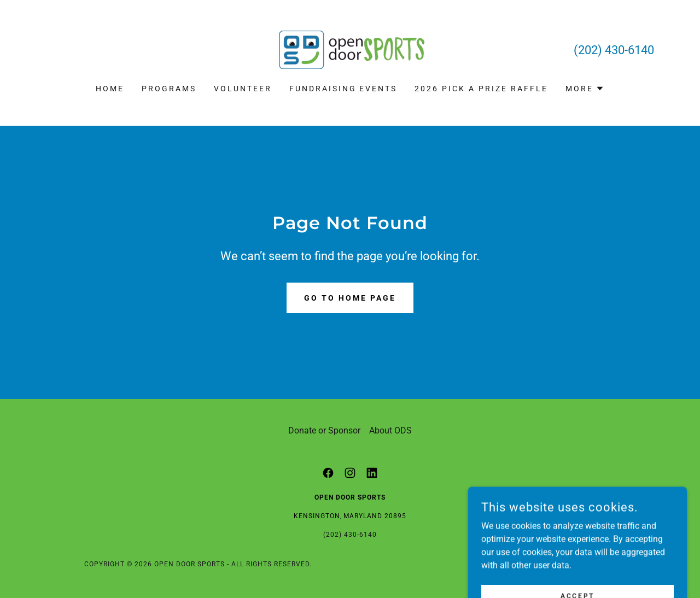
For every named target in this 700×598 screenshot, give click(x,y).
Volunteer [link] (243, 89)
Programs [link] (169, 89)
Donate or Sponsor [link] (324, 430)
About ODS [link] (390, 430)
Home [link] (110, 89)
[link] (350, 49)
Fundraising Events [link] (343, 89)
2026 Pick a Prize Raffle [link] (481, 89)
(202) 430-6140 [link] (614, 50)
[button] (585, 89)
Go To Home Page (350, 298)
